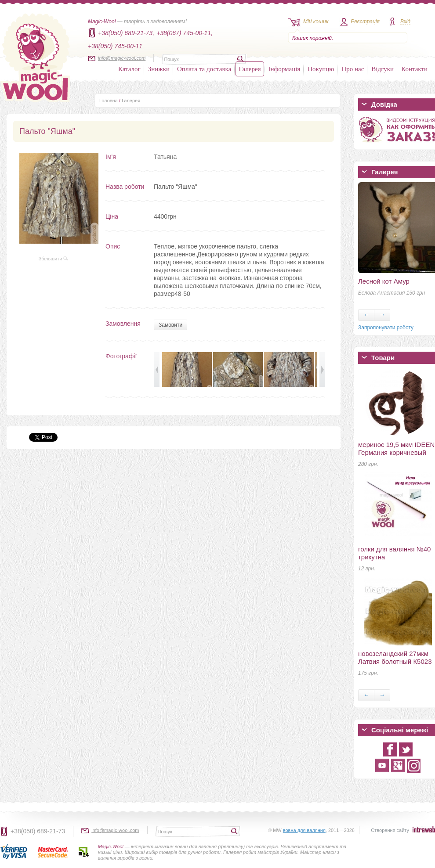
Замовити (170, 325)
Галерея (250, 69)
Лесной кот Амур (384, 281)
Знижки (159, 69)
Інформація (285, 69)
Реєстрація (365, 22)
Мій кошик (316, 22)
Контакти (414, 69)
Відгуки (382, 69)
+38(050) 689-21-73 (38, 831)
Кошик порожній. (313, 38)
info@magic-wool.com (122, 58)
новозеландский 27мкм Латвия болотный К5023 (395, 657)
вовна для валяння (304, 830)
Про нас (353, 69)
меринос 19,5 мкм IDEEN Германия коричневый (396, 448)
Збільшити (54, 259)
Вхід (405, 22)
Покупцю (321, 69)
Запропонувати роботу (386, 328)
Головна (109, 101)
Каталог (129, 69)
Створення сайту (390, 830)
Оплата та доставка (204, 69)
